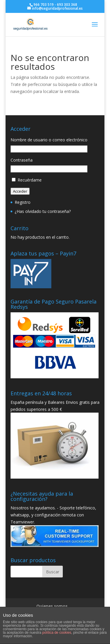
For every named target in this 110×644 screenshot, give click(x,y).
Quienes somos (52, 606)
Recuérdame (30, 180)
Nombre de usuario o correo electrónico (49, 140)
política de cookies (57, 633)
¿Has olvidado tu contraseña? (43, 211)
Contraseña (22, 160)
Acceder (20, 191)
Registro (23, 202)
